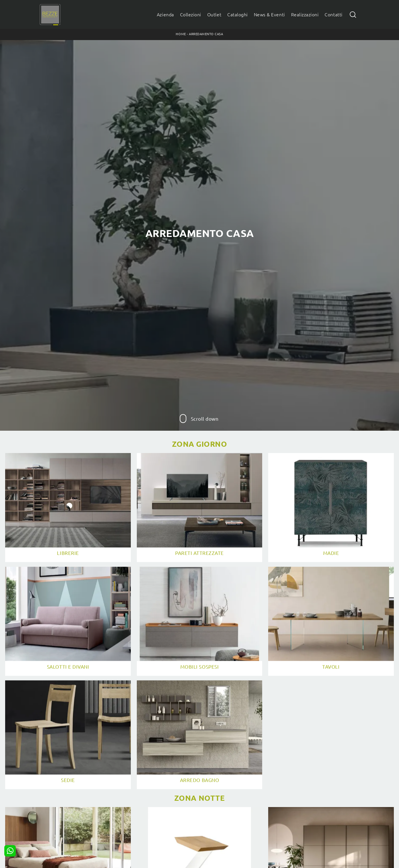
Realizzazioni (305, 15)
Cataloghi (238, 15)
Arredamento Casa (206, 34)
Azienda (165, 15)
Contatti (333, 15)
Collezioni (191, 15)
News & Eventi (269, 15)
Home (181, 34)
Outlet (214, 15)
